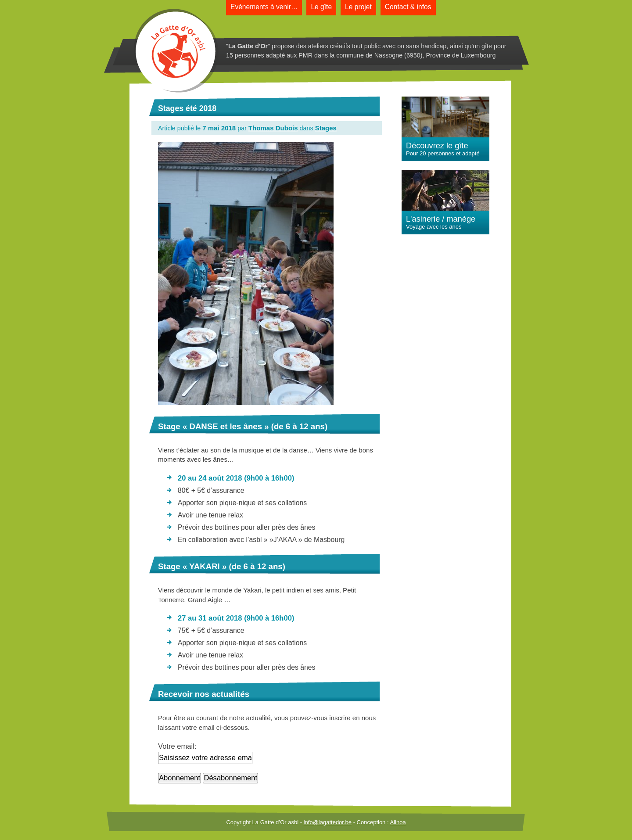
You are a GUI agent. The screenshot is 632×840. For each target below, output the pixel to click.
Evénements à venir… (264, 7)
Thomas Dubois (273, 128)
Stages (326, 128)
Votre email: (177, 746)
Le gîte (321, 7)
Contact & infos (408, 7)
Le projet (358, 7)
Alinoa (398, 822)
